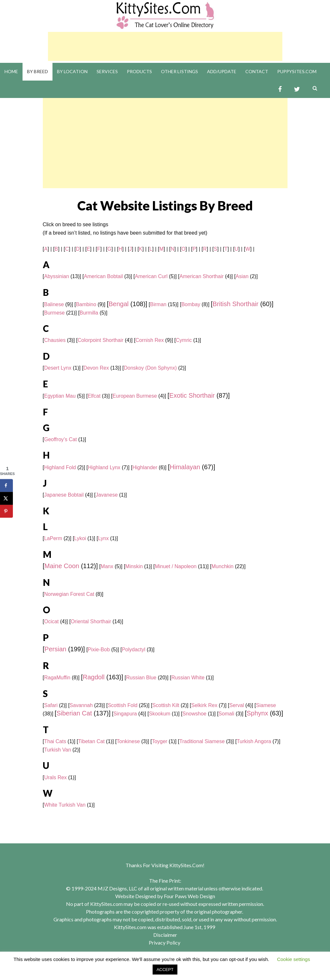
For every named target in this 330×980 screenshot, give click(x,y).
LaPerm (53, 538)
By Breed (38, 71)
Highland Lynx (104, 467)
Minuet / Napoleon (176, 566)
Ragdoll (94, 677)
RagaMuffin (57, 678)
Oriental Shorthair (91, 621)
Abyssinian (57, 276)
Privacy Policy (165, 942)
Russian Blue (141, 678)
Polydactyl (133, 650)
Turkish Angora (254, 741)
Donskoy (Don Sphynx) (150, 368)
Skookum (160, 714)
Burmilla (89, 313)
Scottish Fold (122, 705)
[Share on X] (6, 499)
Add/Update (222, 71)
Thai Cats (55, 741)
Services (107, 71)
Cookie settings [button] (293, 959)
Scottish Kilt (166, 705)
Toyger (160, 741)
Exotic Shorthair (192, 395)
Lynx (103, 538)
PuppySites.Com (297, 71)
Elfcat (94, 396)
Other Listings (179, 71)
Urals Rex (55, 777)
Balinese (54, 304)
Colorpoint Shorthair (100, 340)
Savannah (81, 705)
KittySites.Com (186, 865)
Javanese (107, 495)
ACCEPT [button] (165, 970)
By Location (72, 71)
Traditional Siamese (202, 741)
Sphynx (257, 713)
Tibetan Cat (91, 741)
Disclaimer (165, 935)
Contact (257, 71)
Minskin (134, 566)
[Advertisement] (165, 46)
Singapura (125, 714)
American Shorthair (202, 276)
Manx (107, 566)
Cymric (184, 340)
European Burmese (135, 396)
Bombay (191, 304)
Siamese (266, 705)
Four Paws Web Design (189, 896)
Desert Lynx (58, 368)
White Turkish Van (65, 805)
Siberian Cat (74, 713)
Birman (158, 304)
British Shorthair (235, 304)
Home (11, 71)
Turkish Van (58, 750)
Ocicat (51, 621)
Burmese (54, 313)
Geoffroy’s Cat (61, 439)
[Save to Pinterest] (6, 511)
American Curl (151, 276)
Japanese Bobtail (64, 495)
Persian (55, 649)
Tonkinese (128, 741)
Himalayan (185, 467)
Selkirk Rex (204, 705)
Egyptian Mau (60, 396)
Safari (51, 705)
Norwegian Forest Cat (69, 594)
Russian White (188, 678)
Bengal (118, 304)
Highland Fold (60, 467)
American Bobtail (104, 276)
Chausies (55, 340)
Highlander (145, 467)
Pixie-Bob (99, 650)
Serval (236, 705)
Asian (242, 276)
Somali (226, 714)
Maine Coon (62, 566)
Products (139, 71)
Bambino (86, 304)
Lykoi (80, 538)
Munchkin (222, 566)
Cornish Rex (150, 340)
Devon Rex (96, 368)
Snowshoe (195, 714)
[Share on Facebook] (6, 486)
